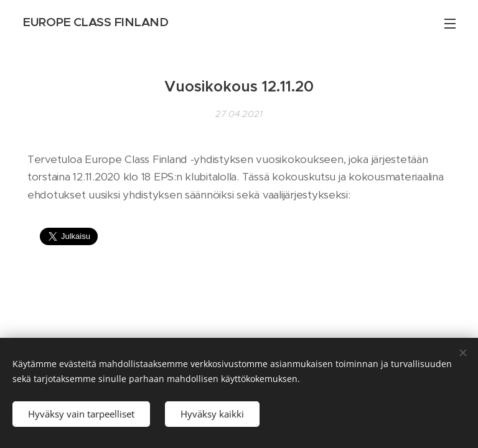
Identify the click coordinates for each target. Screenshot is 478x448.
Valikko (450, 24)
